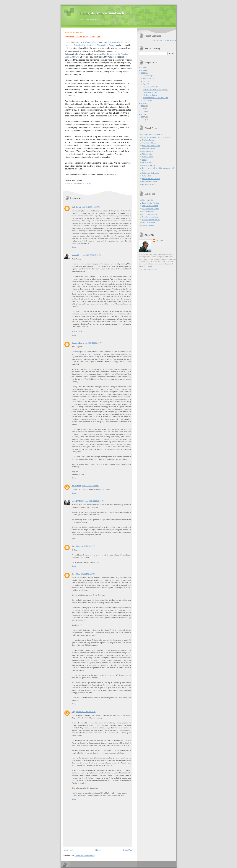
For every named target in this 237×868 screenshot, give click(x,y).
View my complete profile (148, 269)
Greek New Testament (150, 209)
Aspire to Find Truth (149, 181)
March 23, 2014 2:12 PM (85, 574)
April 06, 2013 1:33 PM (94, 343)
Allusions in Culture (150, 95)
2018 (143, 68)
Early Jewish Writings (150, 206)
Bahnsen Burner (78, 343)
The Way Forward (149, 140)
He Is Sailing (147, 162)
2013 (143, 73)
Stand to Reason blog (80, 354)
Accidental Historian (150, 184)
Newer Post (68, 850)
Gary (74, 546)
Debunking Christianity (151, 173)
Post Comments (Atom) (85, 856)
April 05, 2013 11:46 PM (91, 207)
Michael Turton (148, 157)
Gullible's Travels (149, 165)
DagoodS (75, 255)
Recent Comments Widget (167, 41)
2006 (143, 120)
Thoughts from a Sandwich (101, 13)
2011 (143, 106)
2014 (143, 70)
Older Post (128, 850)
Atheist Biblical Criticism (151, 179)
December (147, 76)
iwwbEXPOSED (78, 501)
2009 (143, 112)
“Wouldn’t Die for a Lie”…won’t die (155, 98)
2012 (143, 103)
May (145, 81)
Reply (74, 247)
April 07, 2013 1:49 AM (90, 486)
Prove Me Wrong (149, 148)
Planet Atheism (148, 151)
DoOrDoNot (76, 207)
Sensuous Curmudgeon (151, 146)
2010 (143, 109)
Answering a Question (151, 87)
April (145, 84)
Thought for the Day (150, 92)
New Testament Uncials (151, 220)
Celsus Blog (147, 176)
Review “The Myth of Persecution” (155, 90)
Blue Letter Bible (148, 200)
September (147, 79)
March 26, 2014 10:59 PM (86, 712)
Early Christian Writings (151, 203)
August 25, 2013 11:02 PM (95, 501)
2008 (143, 114)
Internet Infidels (148, 211)
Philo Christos (147, 154)
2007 (143, 117)
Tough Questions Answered (152, 134)
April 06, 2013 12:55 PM (92, 255)
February (147, 101)
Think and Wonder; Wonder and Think (156, 137)
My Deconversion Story (151, 214)
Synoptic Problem (149, 222)
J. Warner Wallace (91, 42)
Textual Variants (148, 225)
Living (144, 160)
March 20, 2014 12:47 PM (86, 546)
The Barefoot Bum (149, 143)
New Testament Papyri (151, 217)
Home (98, 850)
